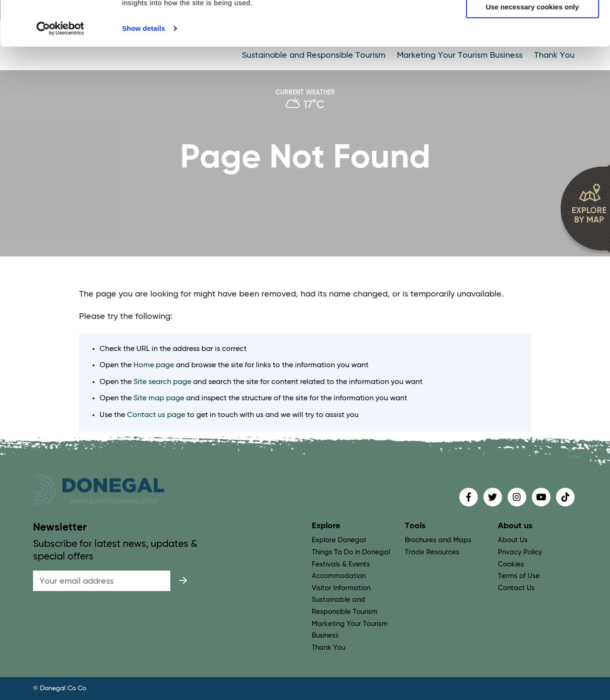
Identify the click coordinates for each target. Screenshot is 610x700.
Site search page (162, 382)
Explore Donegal (339, 540)
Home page (154, 365)
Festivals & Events (341, 564)
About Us (513, 540)
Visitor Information (341, 588)
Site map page (159, 398)
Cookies (511, 564)
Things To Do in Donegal (351, 552)
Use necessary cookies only (532, 49)
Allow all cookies (533, 23)
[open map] (585, 208)
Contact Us (516, 588)
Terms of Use (519, 576)
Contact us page (156, 415)
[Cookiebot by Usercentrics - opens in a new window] (60, 71)
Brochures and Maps (438, 540)
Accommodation (339, 576)
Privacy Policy (520, 552)
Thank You (328, 648)
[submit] (183, 581)
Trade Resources (432, 552)
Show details (144, 71)
